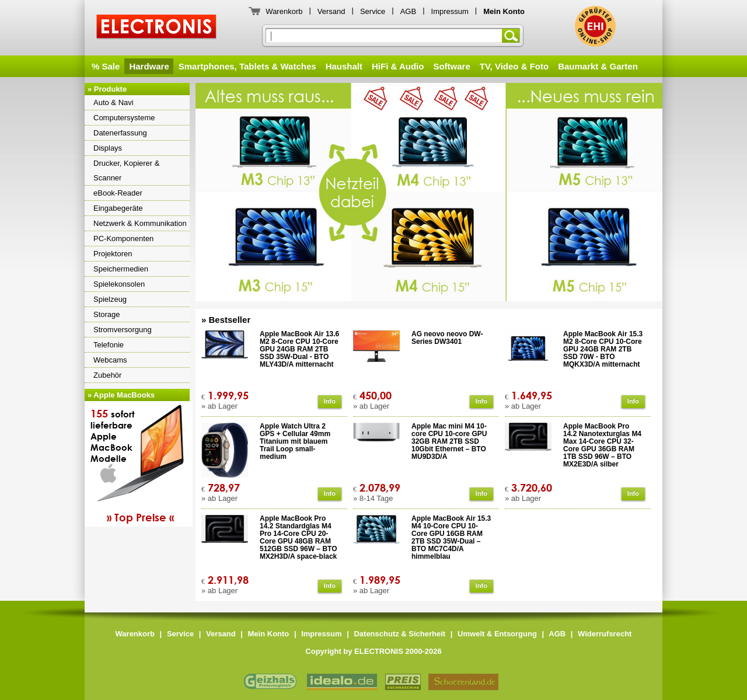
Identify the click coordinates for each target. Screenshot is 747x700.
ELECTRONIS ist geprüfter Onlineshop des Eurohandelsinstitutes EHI (595, 26)
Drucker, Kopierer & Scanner (126, 170)
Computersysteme (124, 118)
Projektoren (113, 254)
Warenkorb (284, 11)
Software (451, 66)
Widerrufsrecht (605, 634)
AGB (408, 11)
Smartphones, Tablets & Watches (247, 66)
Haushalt (344, 66)
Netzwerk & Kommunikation (140, 223)
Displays (108, 148)
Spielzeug (110, 299)
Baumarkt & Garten (598, 66)
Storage (107, 314)
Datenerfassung (120, 133)
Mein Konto (269, 634)
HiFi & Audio (398, 66)
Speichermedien (121, 269)
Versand (331, 11)
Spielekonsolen (119, 284)
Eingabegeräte (118, 208)
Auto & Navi (114, 102)
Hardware (149, 66)
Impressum (450, 11)
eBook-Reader (118, 193)
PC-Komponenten (123, 238)
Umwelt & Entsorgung (497, 634)
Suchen (513, 36)
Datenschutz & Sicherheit (399, 634)
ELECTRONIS (157, 28)
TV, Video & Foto (514, 66)
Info (330, 401)
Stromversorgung (123, 330)
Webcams (110, 360)
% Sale (106, 66)
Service (373, 11)
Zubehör (107, 375)
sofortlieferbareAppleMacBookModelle (140, 465)
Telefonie (109, 345)
